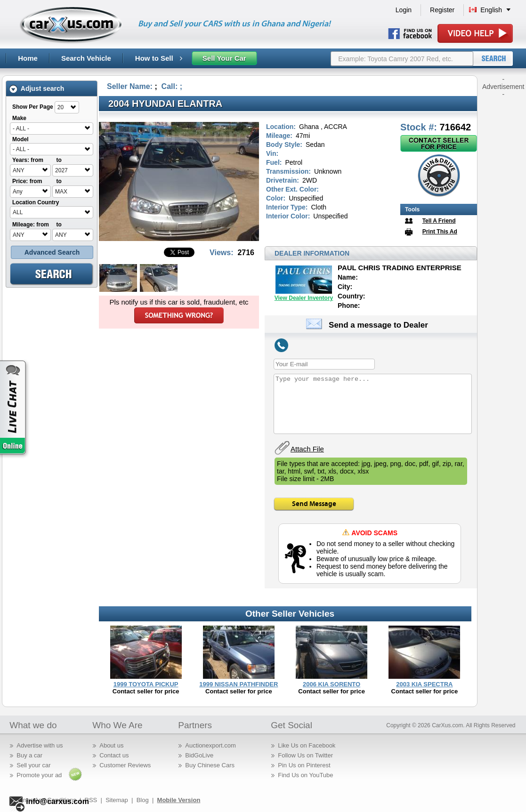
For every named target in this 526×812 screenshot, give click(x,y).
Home (28, 58)
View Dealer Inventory (304, 298)
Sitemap (117, 800)
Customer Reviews (125, 765)
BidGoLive (199, 755)
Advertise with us (40, 745)
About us (111, 745)
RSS (91, 800)
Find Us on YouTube (305, 775)
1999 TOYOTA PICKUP (146, 684)
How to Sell (159, 58)
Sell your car (33, 765)
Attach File (307, 449)
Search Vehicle (86, 58)
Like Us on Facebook (307, 745)
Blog (143, 800)
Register (442, 10)
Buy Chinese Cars (210, 765)
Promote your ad (39, 775)
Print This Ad (440, 232)
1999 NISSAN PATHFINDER (239, 684)
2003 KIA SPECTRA (424, 684)
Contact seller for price (146, 691)
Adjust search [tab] (37, 89)
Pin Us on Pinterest (304, 765)
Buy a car (29, 755)
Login (404, 10)
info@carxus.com (57, 801)
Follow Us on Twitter (305, 755)
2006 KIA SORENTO (332, 684)
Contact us (114, 755)
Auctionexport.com (210, 745)
